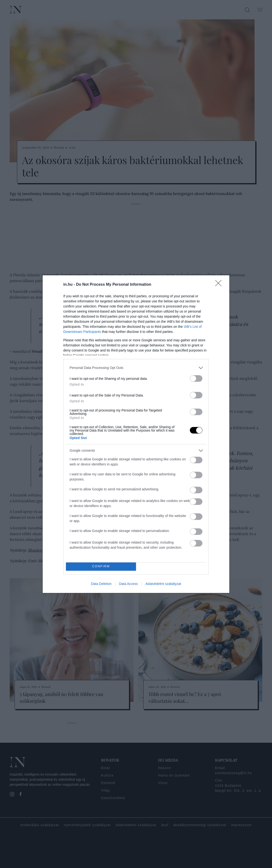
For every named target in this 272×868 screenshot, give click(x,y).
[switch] (196, 378)
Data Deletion (101, 584)
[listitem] (136, 368)
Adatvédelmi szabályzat (163, 584)
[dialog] (136, 434)
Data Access (128, 584)
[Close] (220, 285)
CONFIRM (101, 566)
